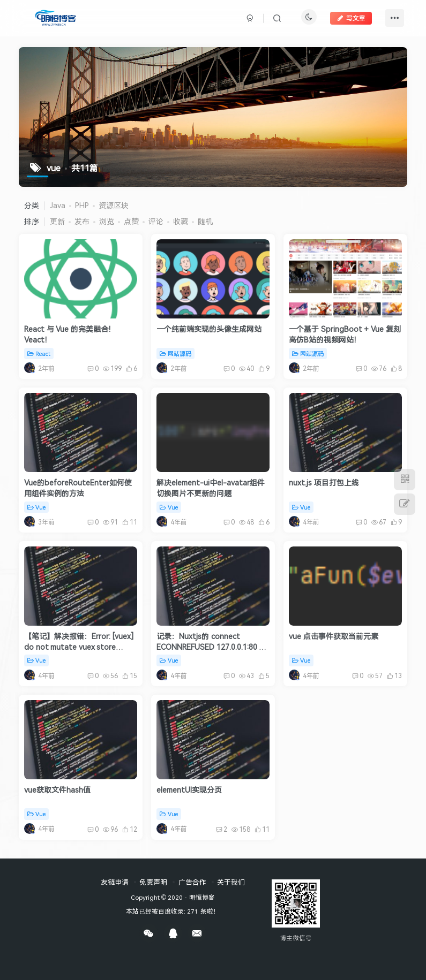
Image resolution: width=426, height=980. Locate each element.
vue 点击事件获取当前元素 (334, 636)
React (39, 354)
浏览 (107, 221)
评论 (156, 221)
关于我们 (231, 882)
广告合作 (192, 882)
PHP (82, 205)
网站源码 (175, 354)
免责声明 (153, 882)
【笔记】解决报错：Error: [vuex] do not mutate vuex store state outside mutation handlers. (79, 652)
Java (58, 205)
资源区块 (114, 205)
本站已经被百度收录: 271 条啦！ (173, 911)
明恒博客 (202, 897)
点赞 (131, 221)
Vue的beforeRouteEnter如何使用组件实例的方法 (78, 488)
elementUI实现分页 (189, 790)
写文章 (351, 18)
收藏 (181, 221)
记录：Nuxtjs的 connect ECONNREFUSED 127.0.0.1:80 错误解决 (211, 647)
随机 (205, 221)
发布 (82, 221)
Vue (36, 507)
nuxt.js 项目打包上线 (324, 483)
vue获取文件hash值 (57, 790)
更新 (57, 221)
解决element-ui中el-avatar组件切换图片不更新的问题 (211, 488)
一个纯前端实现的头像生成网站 (209, 329)
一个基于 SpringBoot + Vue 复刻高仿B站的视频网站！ (345, 334)
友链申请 (115, 882)
